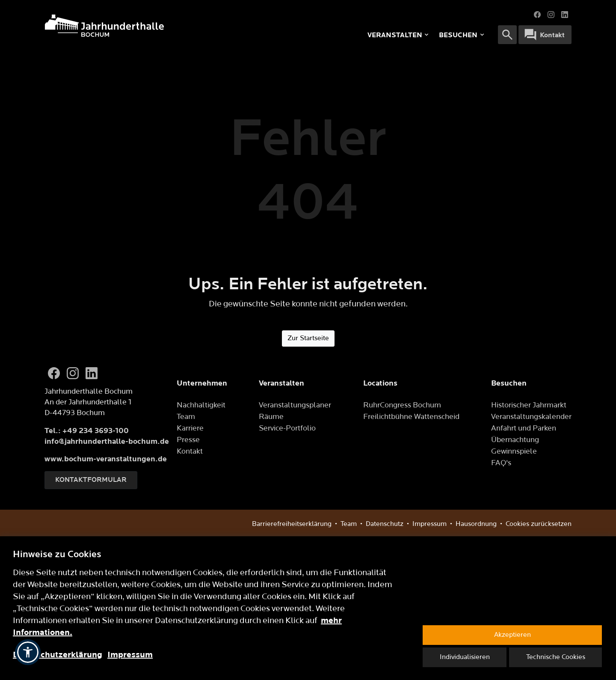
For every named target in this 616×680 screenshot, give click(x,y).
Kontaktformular (91, 480)
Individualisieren (465, 657)
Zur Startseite (308, 338)
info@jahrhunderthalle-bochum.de (107, 441)
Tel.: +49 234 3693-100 (87, 431)
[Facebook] (54, 373)
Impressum (130, 655)
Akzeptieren (512, 635)
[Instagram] (73, 373)
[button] (28, 652)
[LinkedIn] (92, 373)
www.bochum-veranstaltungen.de (106, 459)
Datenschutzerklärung (58, 655)
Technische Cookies (556, 657)
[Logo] (156, 26)
